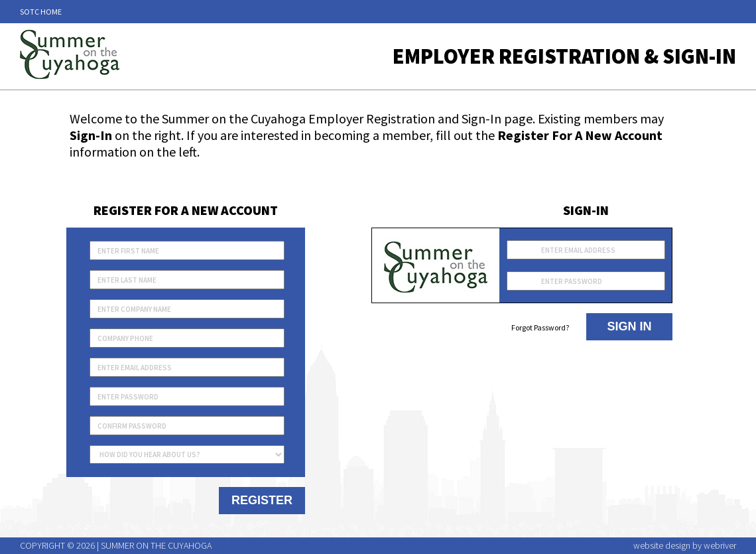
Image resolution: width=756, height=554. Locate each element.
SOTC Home (41, 12)
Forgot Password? (540, 327)
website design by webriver (685, 545)
